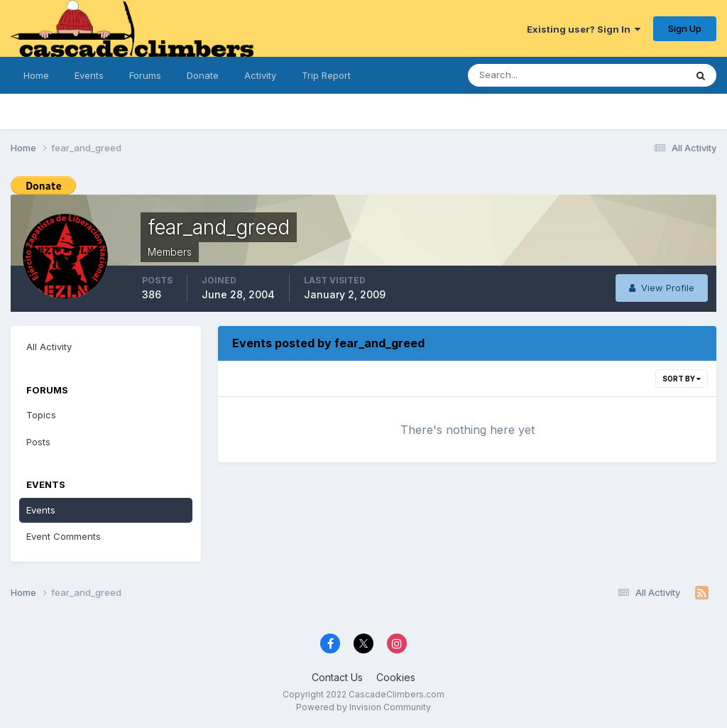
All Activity (49, 347)
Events (89, 75)
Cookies (396, 677)
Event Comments (64, 536)
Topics (41, 415)
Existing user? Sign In (584, 29)
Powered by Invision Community (363, 707)
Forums (145, 75)
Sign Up (685, 28)
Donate (203, 75)
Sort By (682, 379)
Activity (260, 75)
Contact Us (337, 677)
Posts (38, 442)
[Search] (538, 75)
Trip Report (326, 75)
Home (36, 75)
